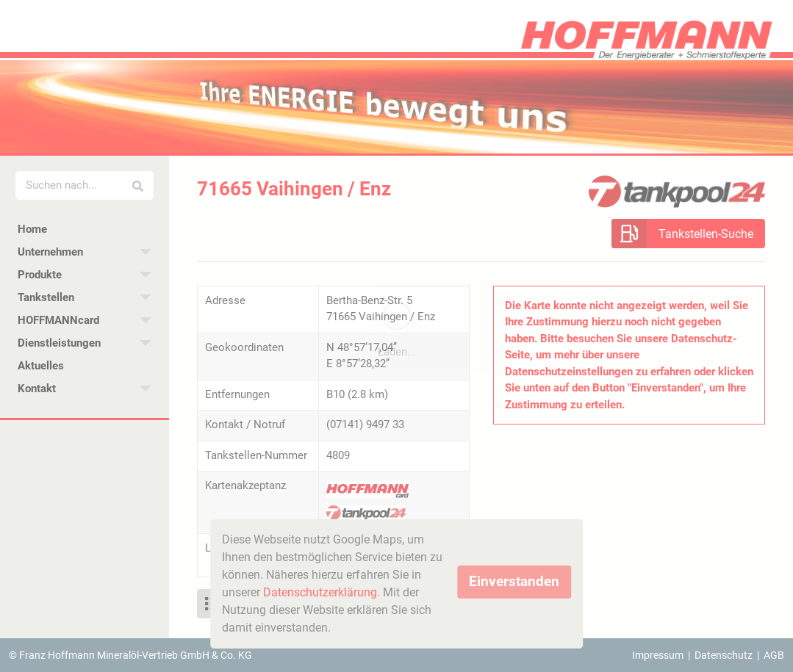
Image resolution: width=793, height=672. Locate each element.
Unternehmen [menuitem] (50, 252)
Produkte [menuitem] (40, 275)
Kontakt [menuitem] (37, 389)
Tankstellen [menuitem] (46, 297)
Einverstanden (514, 581)
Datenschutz (724, 655)
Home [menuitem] (32, 229)
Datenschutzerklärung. (322, 592)
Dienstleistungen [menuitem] (59, 343)
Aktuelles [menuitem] (41, 366)
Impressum (658, 655)
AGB (774, 655)
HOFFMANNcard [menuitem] (58, 320)
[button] (688, 233)
